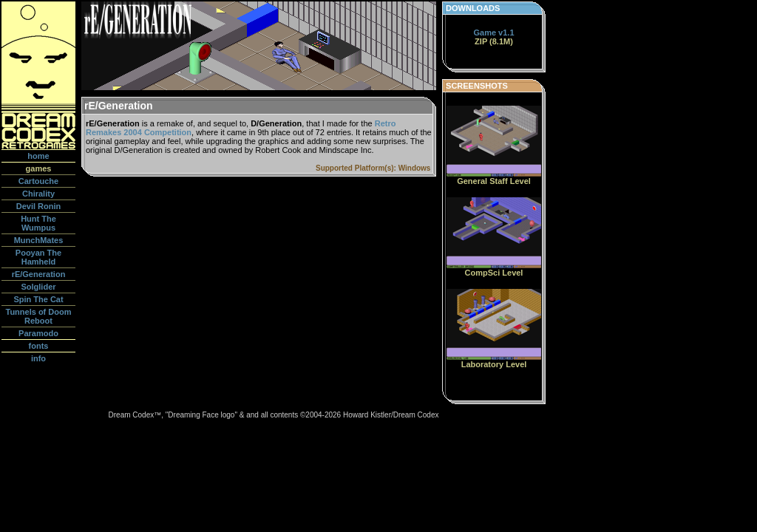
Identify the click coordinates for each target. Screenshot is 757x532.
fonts (39, 346)
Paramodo (38, 333)
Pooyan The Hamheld (38, 257)
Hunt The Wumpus (38, 223)
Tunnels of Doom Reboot (38, 316)
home (38, 156)
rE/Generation (39, 274)
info (38, 358)
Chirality (38, 194)
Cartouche (38, 181)
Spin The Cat (38, 299)
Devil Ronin (39, 206)
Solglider (38, 287)
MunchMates (39, 240)
